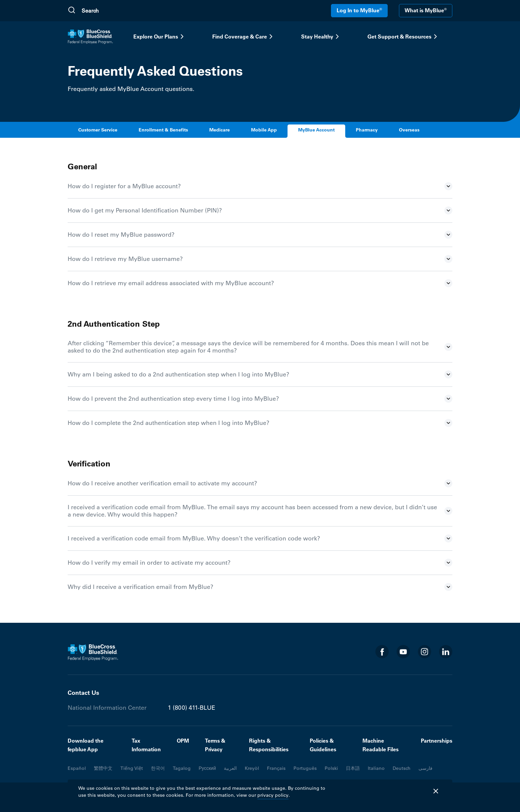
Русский (207, 768)
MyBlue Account (316, 130)
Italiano (376, 768)
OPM (183, 741)
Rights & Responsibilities (269, 745)
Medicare (220, 130)
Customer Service (98, 130)
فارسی (425, 768)
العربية (230, 768)
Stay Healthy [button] (321, 37)
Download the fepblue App (86, 745)
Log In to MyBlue (359, 10)
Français (276, 768)
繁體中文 (103, 768)
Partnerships (437, 741)
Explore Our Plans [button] (160, 37)
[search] (113, 11)
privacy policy (273, 795)
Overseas (409, 130)
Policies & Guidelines (323, 745)
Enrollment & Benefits (163, 130)
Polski (331, 768)
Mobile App (264, 130)
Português (305, 768)
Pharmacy (367, 130)
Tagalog (182, 768)
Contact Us (83, 693)
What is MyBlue (426, 10)
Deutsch (402, 768)
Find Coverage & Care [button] (244, 37)
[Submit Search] (72, 11)
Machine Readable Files (381, 745)
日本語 (353, 768)
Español (77, 768)
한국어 (158, 768)
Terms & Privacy (215, 745)
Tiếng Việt (132, 768)
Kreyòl (252, 768)
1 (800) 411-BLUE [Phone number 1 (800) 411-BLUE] (192, 708)
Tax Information (146, 745)
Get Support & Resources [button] (403, 37)
